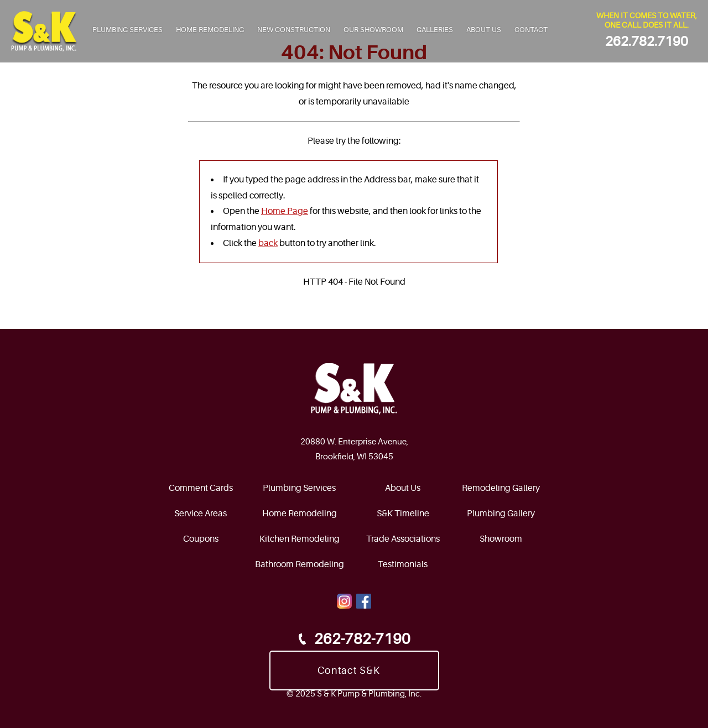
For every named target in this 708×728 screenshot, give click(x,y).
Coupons (201, 539)
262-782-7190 (353, 639)
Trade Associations (403, 539)
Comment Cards (201, 488)
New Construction (294, 30)
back (268, 243)
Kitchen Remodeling (300, 539)
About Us (484, 30)
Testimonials (403, 564)
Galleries (435, 30)
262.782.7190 (647, 42)
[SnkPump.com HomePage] (354, 389)
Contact (531, 30)
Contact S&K (349, 671)
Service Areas (201, 514)
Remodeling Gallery (501, 488)
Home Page (285, 211)
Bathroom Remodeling (300, 564)
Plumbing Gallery (501, 514)
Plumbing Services (127, 30)
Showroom (501, 539)
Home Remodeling (210, 30)
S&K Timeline (403, 514)
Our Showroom (373, 30)
